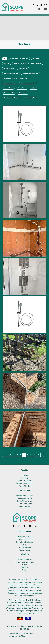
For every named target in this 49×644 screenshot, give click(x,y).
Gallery (24, 570)
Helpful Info (24, 554)
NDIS (24, 545)
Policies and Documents (24, 562)
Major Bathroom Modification (12, 98)
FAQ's (24, 565)
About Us (25, 470)
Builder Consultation (24, 504)
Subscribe (13, 636)
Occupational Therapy (24, 496)
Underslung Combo (31, 98)
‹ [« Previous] (4, 455)
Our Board (24, 478)
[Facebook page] (33, 5)
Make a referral (25, 506)
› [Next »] (42, 455)
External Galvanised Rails (30, 73)
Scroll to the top (15, 634)
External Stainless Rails (11, 73)
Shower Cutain (22, 88)
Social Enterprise (25, 548)
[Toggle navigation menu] (45, 9)
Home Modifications (24, 499)
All (5, 59)
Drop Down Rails (36, 63)
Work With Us (24, 486)
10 (38, 455)
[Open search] (39, 9)
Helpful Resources (25, 560)
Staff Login (23, 636)
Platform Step (24, 78)
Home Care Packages (24, 542)
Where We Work (25, 481)
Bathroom (25, 59)
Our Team (24, 476)
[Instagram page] (37, 5)
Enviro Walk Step (9, 68)
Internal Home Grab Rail (28, 83)
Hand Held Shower (9, 78)
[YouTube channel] (46, 5)
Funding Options (25, 531)
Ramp (25, 63)
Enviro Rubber (23, 68)
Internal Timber (8, 88)
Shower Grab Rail (9, 93)
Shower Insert (23, 93)
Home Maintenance (24, 501)
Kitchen (16, 63)
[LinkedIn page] (41, 5)
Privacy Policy (28, 634)
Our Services (25, 490)
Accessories (14, 59)
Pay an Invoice (24, 550)
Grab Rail (7, 63)
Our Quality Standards (24, 484)
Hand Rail (36, 59)
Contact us (25, 568)
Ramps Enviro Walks (10, 83)
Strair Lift (34, 88)
